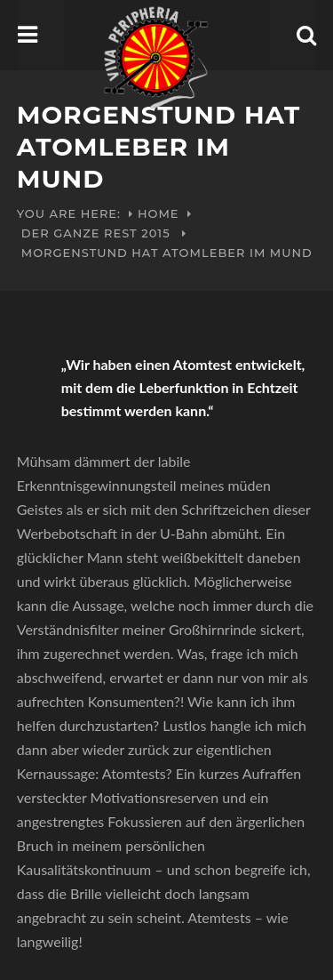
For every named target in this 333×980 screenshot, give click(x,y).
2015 (155, 233)
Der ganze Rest (79, 233)
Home (159, 213)
